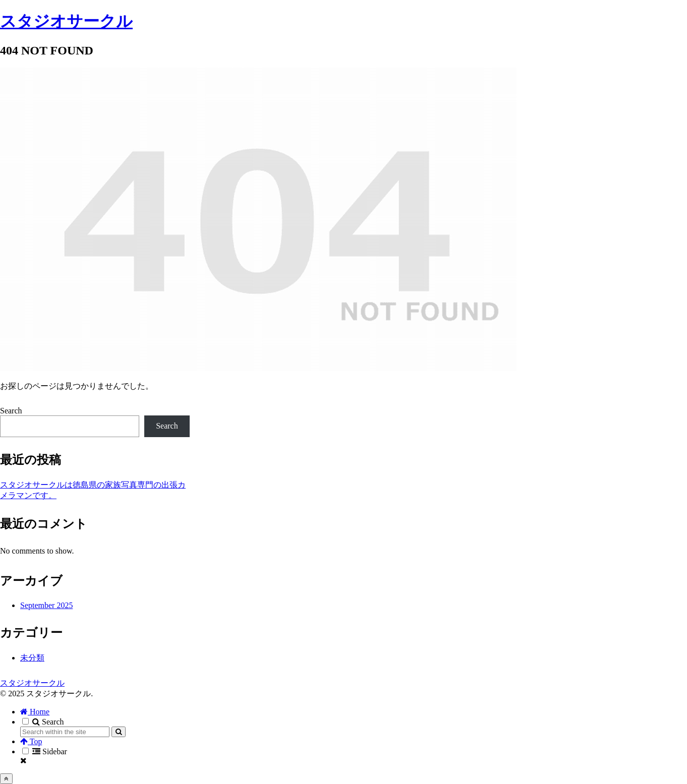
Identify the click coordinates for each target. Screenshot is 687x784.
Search (11, 411)
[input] (65, 732)
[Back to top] (6, 779)
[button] (119, 732)
